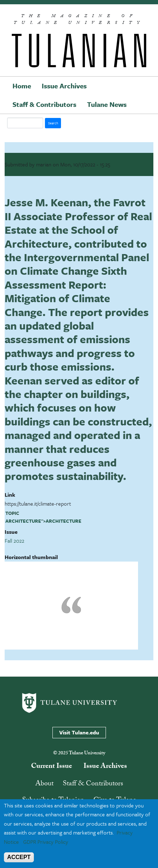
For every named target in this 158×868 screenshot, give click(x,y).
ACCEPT (19, 857)
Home (22, 86)
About (44, 784)
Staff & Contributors (44, 104)
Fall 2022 (14, 541)
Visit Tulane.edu (79, 732)
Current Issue (52, 767)
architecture (23, 521)
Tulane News (107, 104)
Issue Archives (64, 86)
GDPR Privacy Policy (46, 842)
